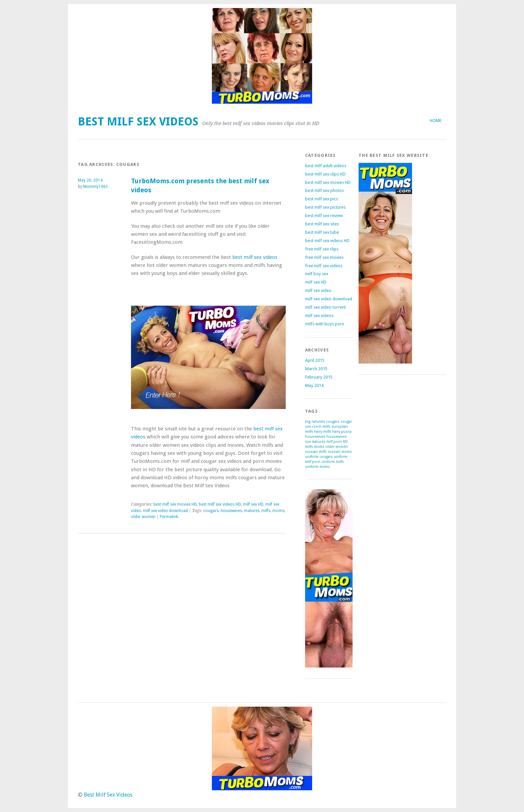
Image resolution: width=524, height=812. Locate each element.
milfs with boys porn (325, 324)
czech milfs (321, 427)
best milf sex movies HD (175, 504)
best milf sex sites (322, 224)
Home (436, 121)
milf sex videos (319, 316)
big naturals (315, 422)
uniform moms (317, 467)
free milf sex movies (324, 257)
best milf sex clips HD (325, 174)
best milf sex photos (324, 190)
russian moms (340, 452)
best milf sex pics (321, 199)
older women (143, 517)
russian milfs (316, 452)
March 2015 (316, 369)
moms (278, 511)
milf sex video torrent (325, 307)
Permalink (169, 517)
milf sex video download (165, 511)
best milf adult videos (326, 166)
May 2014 (314, 385)
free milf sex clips (322, 249)
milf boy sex (317, 274)
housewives (231, 511)
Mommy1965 (96, 187)
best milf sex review (324, 216)
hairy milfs (323, 432)
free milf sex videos (324, 266)
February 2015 (319, 377)
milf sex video (318, 290)
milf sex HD (253, 504)
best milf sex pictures (325, 207)
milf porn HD (337, 442)
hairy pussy (342, 432)
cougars (211, 511)
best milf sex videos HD (220, 504)
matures (252, 511)
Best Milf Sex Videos (138, 122)
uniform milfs (333, 462)
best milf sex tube (322, 232)
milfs (266, 511)
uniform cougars (319, 457)
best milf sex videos (255, 257)
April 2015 (315, 360)
